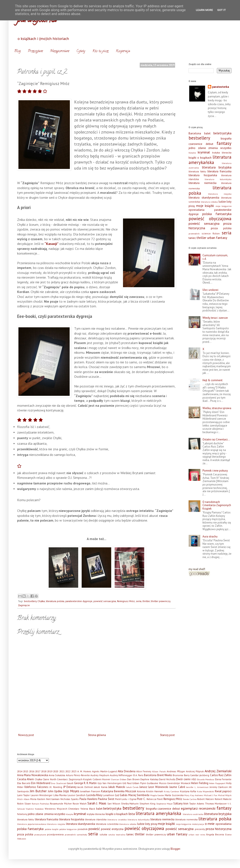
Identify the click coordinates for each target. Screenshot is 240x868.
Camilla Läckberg (200, 775)
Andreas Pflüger (176, 771)
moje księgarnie (224, 206)
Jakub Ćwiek (132, 787)
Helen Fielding (200, 783)
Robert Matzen (205, 799)
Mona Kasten (38, 799)
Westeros (50, 809)
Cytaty (81, 51)
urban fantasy (217, 238)
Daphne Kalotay (149, 779)
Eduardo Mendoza (205, 779)
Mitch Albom (23, 799)
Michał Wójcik (225, 795)
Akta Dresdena (127, 771)
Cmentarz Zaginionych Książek (74, 779)
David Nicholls (167, 779)
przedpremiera (55, 834)
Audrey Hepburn (100, 775)
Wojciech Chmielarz (68, 809)
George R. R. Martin (85, 783)
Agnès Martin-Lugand (104, 771)
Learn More (204, 10)
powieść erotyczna (112, 829)
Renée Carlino (190, 799)
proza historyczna (219, 829)
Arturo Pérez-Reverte (78, 775)
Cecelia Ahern (25, 779)
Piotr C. (141, 799)
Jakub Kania (101, 787)
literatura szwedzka (107, 824)
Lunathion (108, 795)
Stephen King (147, 804)
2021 (62, 771)
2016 (32, 771)
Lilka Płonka (60, 795)
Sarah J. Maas (97, 803)
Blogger (175, 849)
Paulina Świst (106, 799)
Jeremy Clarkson (219, 787)
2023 (74, 771)
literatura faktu (197, 171)
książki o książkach (200, 158)
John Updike (55, 791)
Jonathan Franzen (90, 791)
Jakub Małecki (117, 787)
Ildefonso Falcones (36, 787)
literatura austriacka (193, 814)
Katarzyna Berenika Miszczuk (119, 791)
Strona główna (97, 735)
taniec (192, 238)
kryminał (204, 152)
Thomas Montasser (216, 804)
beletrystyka (222, 133)
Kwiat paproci (223, 791)
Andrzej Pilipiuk (195, 771)
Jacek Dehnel (85, 787)
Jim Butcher (38, 791)
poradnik (83, 829)
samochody (82, 835)
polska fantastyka (217, 214)
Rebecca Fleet (155, 799)
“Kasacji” (52, 244)
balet (207, 133)
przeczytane (40, 835)
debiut (209, 144)
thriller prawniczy (160, 601)
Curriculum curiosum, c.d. (215, 257)
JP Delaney (70, 787)
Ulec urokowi (210, 290)
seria (139, 601)
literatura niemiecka (202, 183)
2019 (50, 771)
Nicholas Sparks (70, 799)
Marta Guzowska (174, 795)
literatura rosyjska (220, 194)
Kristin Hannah (155, 791)
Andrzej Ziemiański (218, 771)
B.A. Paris (138, 775)
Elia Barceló (24, 783)
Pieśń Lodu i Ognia (126, 799)
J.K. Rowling (55, 787)
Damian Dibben (119, 779)
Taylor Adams (197, 804)
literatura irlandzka (96, 819)
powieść (94, 829)
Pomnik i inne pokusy (215, 471)
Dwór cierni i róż (186, 779)
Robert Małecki (223, 799)
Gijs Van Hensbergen (110, 783)
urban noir (194, 835)
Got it (222, 10)
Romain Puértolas (40, 804)
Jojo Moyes (71, 791)
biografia (226, 139)
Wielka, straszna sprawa (217, 408)
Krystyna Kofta (188, 791)
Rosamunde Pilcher (61, 804)
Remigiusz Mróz (126, 601)
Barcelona (195, 133)
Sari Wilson (114, 804)
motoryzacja (198, 824)
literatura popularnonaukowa (32, 824)
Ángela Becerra (215, 834)
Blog (17, 51)
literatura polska (55, 601)
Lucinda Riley (94, 795)
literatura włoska (209, 202)
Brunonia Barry (181, 775)
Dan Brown (133, 779)
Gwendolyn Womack (179, 783)
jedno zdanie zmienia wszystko (210, 148)
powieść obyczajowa (210, 219)
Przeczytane (35, 51)
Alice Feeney (144, 771)
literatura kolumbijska (218, 179)
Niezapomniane (60, 51)
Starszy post (167, 735)
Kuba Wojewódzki (206, 791)
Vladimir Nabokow (35, 809)
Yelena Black (88, 809)
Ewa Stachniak (58, 783)
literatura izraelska (117, 819)
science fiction (211, 233)
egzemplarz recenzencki (198, 808)
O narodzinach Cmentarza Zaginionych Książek (217, 505)
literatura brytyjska (217, 167)
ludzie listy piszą (147, 824)
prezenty (200, 829)
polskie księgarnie (68, 829)
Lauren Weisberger (42, 795)
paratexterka (220, 87)
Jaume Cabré (177, 787)
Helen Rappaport (217, 783)
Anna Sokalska (57, 775)
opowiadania (196, 210)
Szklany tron (181, 804)
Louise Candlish (76, 795)
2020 (56, 771)
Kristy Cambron (172, 791)
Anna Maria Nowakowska (33, 775)
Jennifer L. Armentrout (197, 787)
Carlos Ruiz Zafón (221, 775)
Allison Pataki (159, 771)
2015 (26, 771)
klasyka (192, 153)
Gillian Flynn (139, 783)
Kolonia (141, 791)
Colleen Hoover (101, 779)
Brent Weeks (165, 775)
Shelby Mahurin (130, 804)
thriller (146, 601)
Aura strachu (210, 536)
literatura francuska (219, 171)
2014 (20, 771)
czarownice (195, 144)
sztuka (103, 834)
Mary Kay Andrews (194, 795)
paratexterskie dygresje (79, 601)
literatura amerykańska (210, 160)
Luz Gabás (121, 795)
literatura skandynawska (204, 198)
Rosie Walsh (80, 804)
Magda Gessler (157, 795)
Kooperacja (123, 51)
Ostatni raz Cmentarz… (216, 439)
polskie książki (52, 829)
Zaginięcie (24, 605)
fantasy (224, 143)
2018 (44, 771)
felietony (22, 814)
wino (203, 835)
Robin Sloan (24, 804)
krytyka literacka (222, 153)
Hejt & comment (212, 380)
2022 (68, 771)
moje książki (205, 206)
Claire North (49, 779)
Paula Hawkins (88, 799)
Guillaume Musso (157, 783)
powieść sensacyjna (105, 601)
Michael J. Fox (211, 795)
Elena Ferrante (223, 779)
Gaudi (70, 783)
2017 (38, 771)
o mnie (210, 824)
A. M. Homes (84, 771)
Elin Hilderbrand (41, 783)
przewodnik (194, 234)
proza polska (221, 228)
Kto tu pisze (100, 51)
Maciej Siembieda (139, 795)
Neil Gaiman (53, 799)
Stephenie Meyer (164, 804)
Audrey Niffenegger (121, 775)
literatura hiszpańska (203, 175)
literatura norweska (186, 819)
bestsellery (30, 601)
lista (132, 814)
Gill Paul (127, 783)
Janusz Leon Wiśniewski (154, 787)
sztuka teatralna (117, 835)
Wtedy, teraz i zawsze (215, 318)
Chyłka (41, 601)
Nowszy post (26, 735)
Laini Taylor (23, 795)
